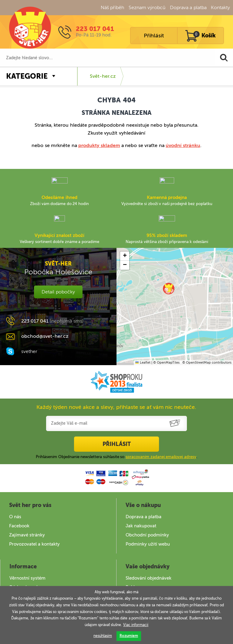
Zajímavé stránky (27, 535)
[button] (169, 289)
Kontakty (220, 7)
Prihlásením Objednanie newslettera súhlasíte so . (116, 457)
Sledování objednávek (149, 578)
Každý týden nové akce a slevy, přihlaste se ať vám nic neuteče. (116, 407)
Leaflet (143, 363)
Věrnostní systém (27, 578)
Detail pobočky (58, 292)
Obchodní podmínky (147, 535)
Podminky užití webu (148, 544)
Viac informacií (136, 625)
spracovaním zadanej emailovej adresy (161, 457)
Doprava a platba (188, 7)
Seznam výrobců (147, 7)
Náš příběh (112, 7)
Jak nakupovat (141, 526)
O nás (15, 517)
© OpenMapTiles (166, 363)
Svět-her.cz (103, 76)
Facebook (19, 526)
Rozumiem (129, 636)
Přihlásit (154, 36)
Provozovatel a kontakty (34, 544)
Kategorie (27, 76)
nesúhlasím (103, 636)
